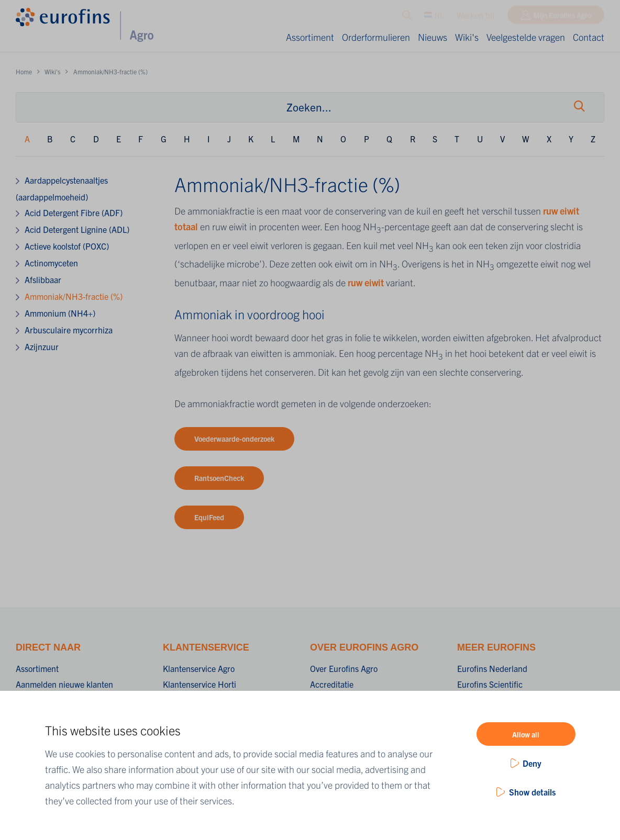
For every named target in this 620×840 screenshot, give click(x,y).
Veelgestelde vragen (526, 37)
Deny (532, 763)
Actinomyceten (51, 263)
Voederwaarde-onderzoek (234, 439)
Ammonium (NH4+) (60, 313)
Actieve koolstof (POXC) (67, 246)
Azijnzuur (42, 346)
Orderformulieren (376, 37)
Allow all (526, 734)
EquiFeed (209, 517)
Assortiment (310, 37)
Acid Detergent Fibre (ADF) (74, 212)
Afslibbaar (43, 279)
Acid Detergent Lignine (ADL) (77, 229)
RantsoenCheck (219, 478)
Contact (589, 37)
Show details (532, 792)
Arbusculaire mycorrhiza (69, 330)
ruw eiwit (366, 282)
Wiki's (467, 37)
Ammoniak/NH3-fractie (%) (74, 296)
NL (434, 17)
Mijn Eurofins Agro (562, 17)
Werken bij (475, 17)
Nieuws (433, 37)
